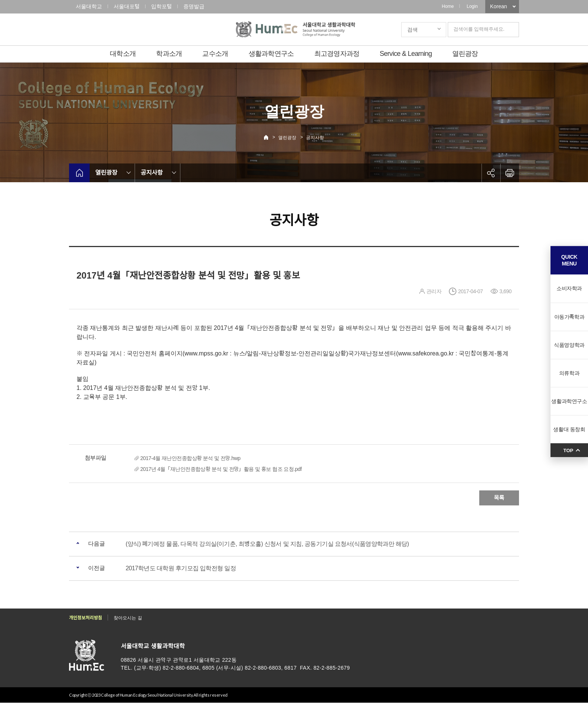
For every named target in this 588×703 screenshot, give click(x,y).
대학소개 (123, 54)
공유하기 (491, 173)
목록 (499, 498)
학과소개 (169, 54)
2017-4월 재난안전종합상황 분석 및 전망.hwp (190, 458)
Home (448, 6)
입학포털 (161, 6)
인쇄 (510, 173)
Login (472, 6)
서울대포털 (127, 6)
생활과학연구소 (271, 54)
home (79, 173)
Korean (499, 6)
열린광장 (465, 54)
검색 (412, 30)
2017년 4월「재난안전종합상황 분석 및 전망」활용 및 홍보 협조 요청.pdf (221, 469)
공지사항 (315, 138)
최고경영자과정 (337, 54)
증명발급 (194, 6)
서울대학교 (89, 6)
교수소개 (215, 54)
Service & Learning (406, 54)
